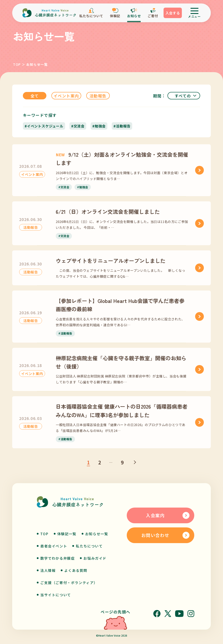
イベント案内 (66, 96)
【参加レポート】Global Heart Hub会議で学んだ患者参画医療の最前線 (120, 305)
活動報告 (98, 96)
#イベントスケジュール (44, 126)
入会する (173, 13)
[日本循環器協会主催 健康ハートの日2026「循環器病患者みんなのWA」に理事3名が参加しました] (199, 422)
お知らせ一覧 (97, 534)
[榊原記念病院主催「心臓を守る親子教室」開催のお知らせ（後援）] (199, 369)
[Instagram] (191, 614)
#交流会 (78, 126)
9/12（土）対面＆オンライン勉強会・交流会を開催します (122, 159)
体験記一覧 (67, 534)
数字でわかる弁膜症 (57, 558)
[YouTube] (179, 614)
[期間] (184, 96)
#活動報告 (122, 126)
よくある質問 (76, 570)
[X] (168, 614)
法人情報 (48, 570)
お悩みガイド (95, 558)
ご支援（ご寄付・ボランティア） (69, 583)
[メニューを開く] (194, 13)
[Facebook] (157, 614)
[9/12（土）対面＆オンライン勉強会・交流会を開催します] (199, 170)
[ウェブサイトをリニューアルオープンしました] (199, 268)
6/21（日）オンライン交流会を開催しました (108, 212)
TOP (17, 64)
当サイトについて (56, 595)
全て (35, 96)
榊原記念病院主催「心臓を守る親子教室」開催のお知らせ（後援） (121, 362)
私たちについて (89, 546)
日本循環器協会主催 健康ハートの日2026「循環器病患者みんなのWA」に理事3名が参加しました (122, 410)
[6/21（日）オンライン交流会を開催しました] (199, 223)
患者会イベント (54, 546)
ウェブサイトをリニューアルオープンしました (111, 261)
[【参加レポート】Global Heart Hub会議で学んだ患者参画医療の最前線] (199, 316)
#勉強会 (99, 126)
